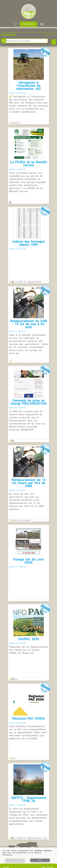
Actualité (29, 24)
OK (40, 860)
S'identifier (39, 2)
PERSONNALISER (15, 860)
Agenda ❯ (50, 34)
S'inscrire (52, 2)
